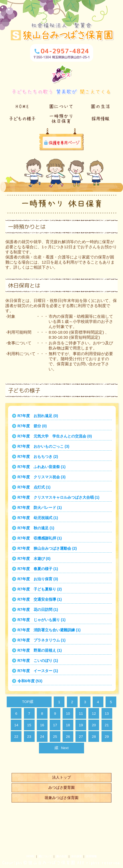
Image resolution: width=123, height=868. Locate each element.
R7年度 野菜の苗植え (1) (40, 650)
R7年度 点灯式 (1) (34, 487)
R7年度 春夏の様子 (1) (38, 569)
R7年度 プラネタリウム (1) (41, 640)
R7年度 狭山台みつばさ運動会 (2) (47, 548)
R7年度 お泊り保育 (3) (38, 579)
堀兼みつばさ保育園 (61, 798)
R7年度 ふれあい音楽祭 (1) (41, 467)
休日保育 (77, 856)
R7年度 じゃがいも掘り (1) (41, 620)
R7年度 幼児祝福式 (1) (38, 518)
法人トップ (61, 777)
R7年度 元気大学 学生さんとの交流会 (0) (55, 436)
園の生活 (61, 856)
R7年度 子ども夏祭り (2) (40, 589)
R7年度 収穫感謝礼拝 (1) (40, 538)
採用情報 (91, 856)
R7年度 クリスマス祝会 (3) (41, 477)
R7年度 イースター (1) (38, 671)
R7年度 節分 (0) (32, 426)
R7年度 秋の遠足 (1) (36, 528)
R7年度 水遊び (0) (34, 559)
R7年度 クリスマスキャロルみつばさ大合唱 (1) (58, 497)
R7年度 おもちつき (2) (38, 457)
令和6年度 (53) (30, 681)
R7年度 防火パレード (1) (40, 508)
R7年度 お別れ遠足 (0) (38, 416)
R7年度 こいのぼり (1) (38, 661)
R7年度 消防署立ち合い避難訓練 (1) (49, 630)
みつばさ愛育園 (61, 787)
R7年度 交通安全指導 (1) (40, 599)
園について (45, 856)
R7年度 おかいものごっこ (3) (43, 446)
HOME (30, 856)
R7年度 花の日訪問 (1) (38, 610)
